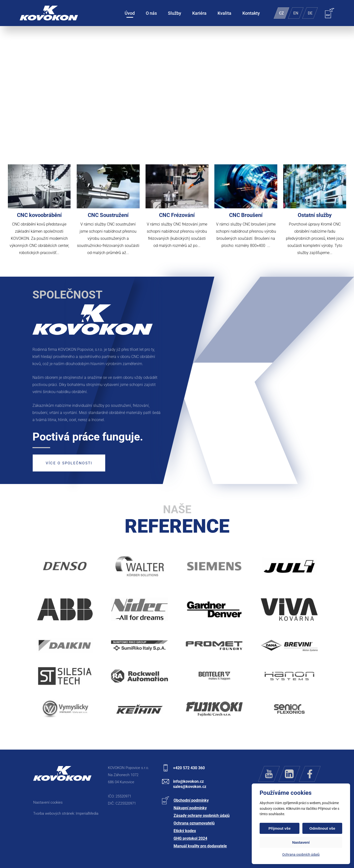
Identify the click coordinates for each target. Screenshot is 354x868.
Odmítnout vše (322, 828)
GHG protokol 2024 (190, 838)
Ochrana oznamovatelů (194, 823)
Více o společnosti (69, 463)
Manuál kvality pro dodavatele (200, 846)
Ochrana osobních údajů (301, 854)
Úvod (130, 13)
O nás (151, 13)
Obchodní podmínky (191, 800)
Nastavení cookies (48, 802)
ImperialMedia (87, 813)
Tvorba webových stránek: (54, 813)
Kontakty (251, 13)
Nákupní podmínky (190, 808)
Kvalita (224, 13)
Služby (175, 13)
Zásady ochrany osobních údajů (202, 816)
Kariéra (199, 13)
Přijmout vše (280, 828)
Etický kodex (185, 831)
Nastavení (301, 842)
